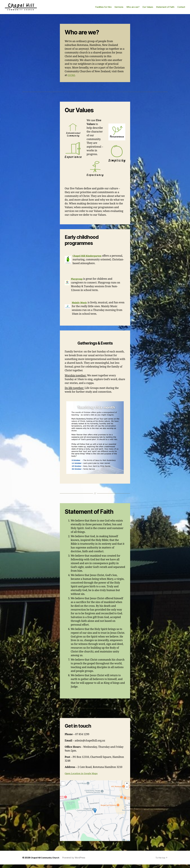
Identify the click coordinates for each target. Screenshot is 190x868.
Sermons (119, 9)
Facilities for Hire (103, 9)
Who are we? (133, 9)
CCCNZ (72, 79)
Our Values (148, 9)
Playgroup (77, 282)
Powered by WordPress (77, 861)
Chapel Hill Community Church (47, 861)
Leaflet (128, 844)
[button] (95, 814)
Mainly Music (80, 306)
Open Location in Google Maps (83, 777)
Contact (181, 9)
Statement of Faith (165, 9)
